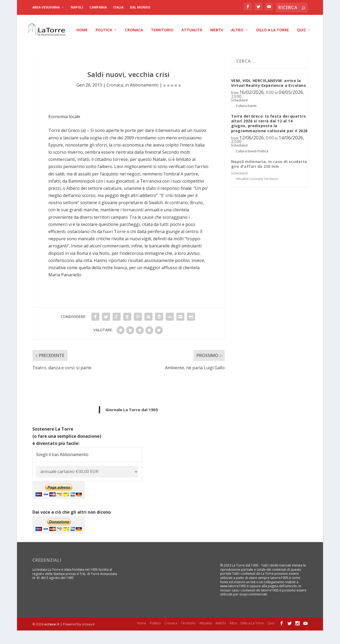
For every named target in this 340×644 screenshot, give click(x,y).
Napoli (77, 7)
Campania (98, 7)
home (35, 44)
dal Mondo (140, 7)
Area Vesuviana (46, 7)
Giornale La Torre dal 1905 (132, 423)
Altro (190, 44)
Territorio (115, 44)
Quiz (254, 44)
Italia (118, 7)
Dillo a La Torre (225, 44)
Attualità (144, 44)
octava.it (52, 638)
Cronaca (86, 44)
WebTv (169, 44)
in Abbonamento (142, 99)
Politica (56, 44)
